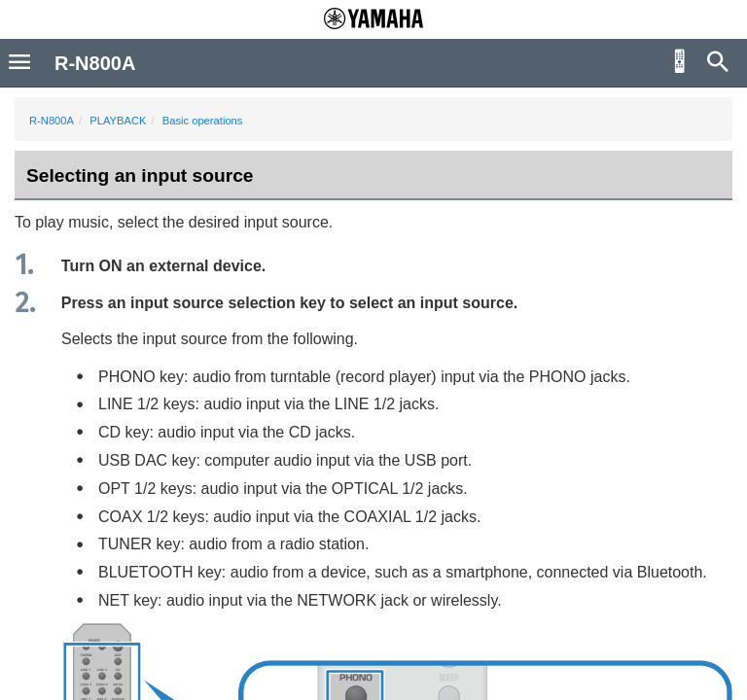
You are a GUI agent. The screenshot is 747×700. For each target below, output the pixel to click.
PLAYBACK (118, 121)
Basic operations (203, 121)
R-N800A (52, 121)
